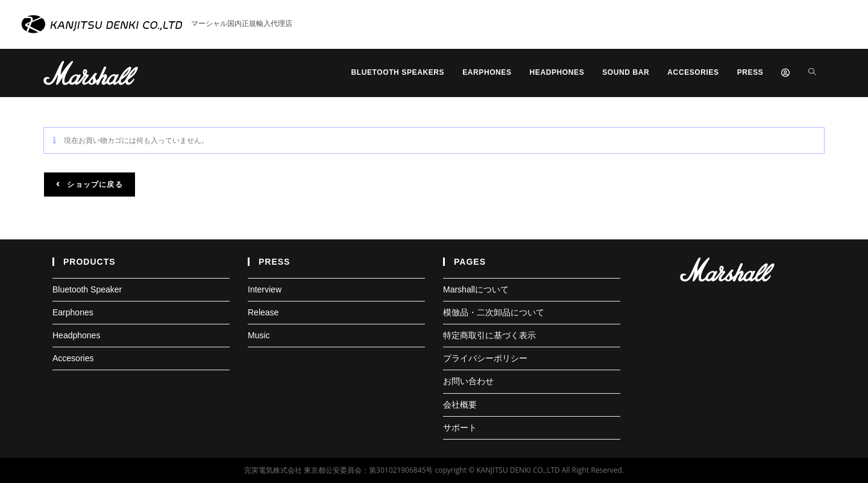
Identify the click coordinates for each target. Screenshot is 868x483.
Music (259, 335)
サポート (460, 428)
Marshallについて (476, 289)
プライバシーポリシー (485, 358)
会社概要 (460, 405)
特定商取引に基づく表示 (489, 335)
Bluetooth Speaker (87, 289)
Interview (265, 289)
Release (263, 312)
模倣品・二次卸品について (494, 312)
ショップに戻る (94, 184)
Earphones (73, 312)
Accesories (73, 358)
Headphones (76, 335)
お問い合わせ (468, 381)
